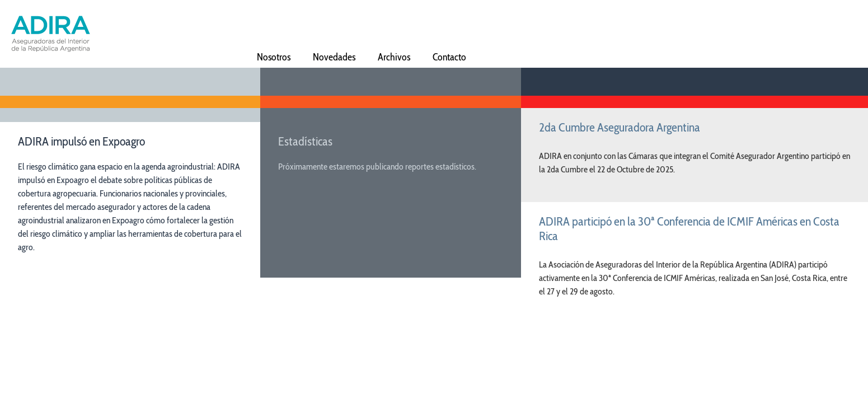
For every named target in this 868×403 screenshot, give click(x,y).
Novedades (334, 56)
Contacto (449, 56)
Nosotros (274, 56)
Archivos (394, 56)
